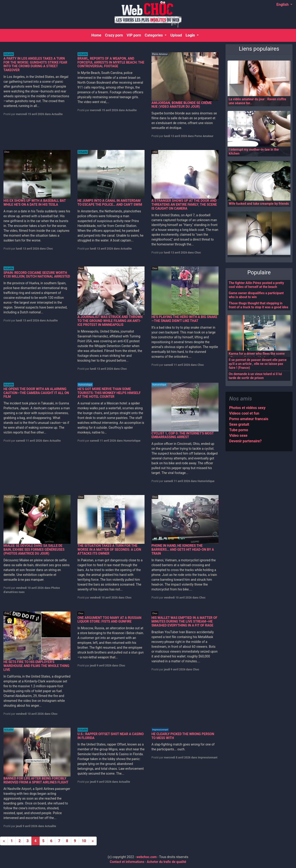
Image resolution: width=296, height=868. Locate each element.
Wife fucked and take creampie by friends (259, 204)
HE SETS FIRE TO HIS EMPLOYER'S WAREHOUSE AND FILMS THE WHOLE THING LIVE (36, 666)
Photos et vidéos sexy (247, 408)
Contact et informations (127, 862)
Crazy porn (114, 35)
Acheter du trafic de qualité (167, 862)
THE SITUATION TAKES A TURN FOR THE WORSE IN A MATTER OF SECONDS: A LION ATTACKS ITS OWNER (109, 550)
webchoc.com (146, 857)
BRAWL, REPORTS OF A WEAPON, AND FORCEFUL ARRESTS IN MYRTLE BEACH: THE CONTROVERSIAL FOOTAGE (111, 62)
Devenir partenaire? (245, 441)
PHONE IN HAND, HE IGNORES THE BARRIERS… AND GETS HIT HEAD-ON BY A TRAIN (183, 550)
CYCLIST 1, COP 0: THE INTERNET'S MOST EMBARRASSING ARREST (183, 435)
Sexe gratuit (239, 424)
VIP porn (134, 35)
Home (97, 35)
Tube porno (239, 430)
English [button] (283, 5)
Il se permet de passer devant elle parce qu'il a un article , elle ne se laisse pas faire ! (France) (258, 364)
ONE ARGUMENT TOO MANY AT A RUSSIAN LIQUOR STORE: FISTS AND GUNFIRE (109, 620)
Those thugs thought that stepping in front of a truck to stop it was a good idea (258, 305)
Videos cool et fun (244, 413)
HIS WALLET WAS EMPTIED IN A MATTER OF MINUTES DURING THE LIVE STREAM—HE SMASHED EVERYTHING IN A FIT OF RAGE (184, 622)
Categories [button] (154, 35)
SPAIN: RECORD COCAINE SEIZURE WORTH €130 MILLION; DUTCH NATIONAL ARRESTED (37, 275)
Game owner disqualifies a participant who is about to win (256, 295)
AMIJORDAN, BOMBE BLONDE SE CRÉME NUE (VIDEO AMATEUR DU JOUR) (182, 105)
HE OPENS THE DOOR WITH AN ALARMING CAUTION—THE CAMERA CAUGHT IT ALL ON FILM (36, 393)
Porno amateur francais (249, 419)
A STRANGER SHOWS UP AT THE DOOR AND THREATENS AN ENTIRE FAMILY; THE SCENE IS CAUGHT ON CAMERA (184, 205)
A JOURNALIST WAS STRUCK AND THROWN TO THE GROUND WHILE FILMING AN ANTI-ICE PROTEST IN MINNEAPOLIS (110, 321)
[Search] (286, 35)
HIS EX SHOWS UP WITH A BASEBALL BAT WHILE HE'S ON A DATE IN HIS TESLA (35, 203)
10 (84, 841)
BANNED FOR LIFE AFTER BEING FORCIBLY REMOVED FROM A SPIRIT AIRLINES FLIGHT (36, 780)
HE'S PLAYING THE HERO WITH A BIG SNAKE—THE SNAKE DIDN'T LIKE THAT (184, 319)
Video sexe (238, 436)
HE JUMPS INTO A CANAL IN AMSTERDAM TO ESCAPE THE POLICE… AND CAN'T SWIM (110, 203)
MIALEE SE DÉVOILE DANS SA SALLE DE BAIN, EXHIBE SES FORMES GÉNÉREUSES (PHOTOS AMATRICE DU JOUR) (34, 550)
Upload (176, 35)
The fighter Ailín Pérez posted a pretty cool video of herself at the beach (256, 285)
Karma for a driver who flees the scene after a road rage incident (257, 356)
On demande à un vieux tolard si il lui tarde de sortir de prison (255, 376)
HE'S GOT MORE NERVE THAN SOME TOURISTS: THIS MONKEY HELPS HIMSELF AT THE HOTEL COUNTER (109, 393)
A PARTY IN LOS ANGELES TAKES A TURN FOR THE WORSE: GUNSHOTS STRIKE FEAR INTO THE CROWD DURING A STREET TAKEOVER (35, 64)
